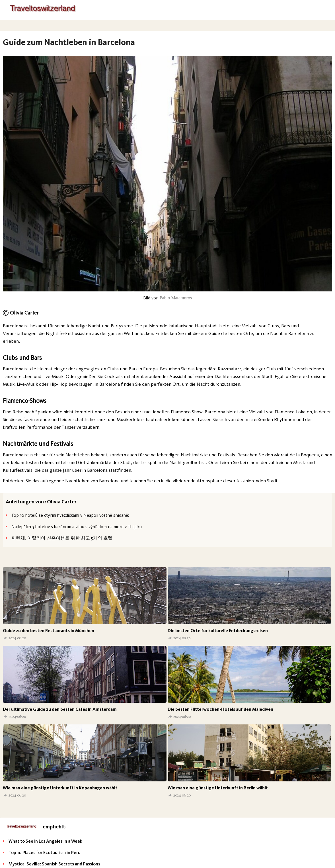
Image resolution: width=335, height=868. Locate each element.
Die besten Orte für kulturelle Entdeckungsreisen (218, 631)
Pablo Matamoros (176, 298)
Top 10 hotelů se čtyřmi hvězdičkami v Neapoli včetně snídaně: (70, 515)
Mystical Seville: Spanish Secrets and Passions (54, 864)
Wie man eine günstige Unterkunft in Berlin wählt (218, 788)
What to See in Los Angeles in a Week (45, 841)
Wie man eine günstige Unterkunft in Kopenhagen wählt (60, 788)
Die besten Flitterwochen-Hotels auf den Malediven (220, 709)
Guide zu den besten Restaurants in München (49, 631)
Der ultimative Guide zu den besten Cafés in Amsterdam (60, 709)
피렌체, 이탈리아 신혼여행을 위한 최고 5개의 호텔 (62, 538)
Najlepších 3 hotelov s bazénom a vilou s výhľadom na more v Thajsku (77, 527)
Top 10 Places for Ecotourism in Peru (45, 852)
